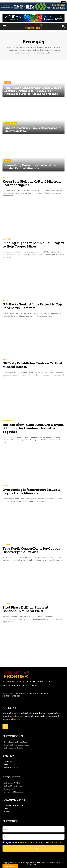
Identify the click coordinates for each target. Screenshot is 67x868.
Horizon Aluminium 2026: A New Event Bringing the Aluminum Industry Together (33, 428)
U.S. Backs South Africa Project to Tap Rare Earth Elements (32, 306)
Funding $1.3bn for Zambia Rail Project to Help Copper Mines (33, 245)
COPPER (6, 239)
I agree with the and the (32, 842)
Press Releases (11, 123)
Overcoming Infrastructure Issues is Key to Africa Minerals (31, 491)
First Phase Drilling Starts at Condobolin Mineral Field (25, 609)
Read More (17, 719)
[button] (4, 26)
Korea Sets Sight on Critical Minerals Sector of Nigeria (32, 183)
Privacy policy (55, 842)
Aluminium (7, 421)
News (5, 359)
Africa (7, 160)
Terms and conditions (30, 842)
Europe (8, 83)
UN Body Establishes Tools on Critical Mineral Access (32, 365)
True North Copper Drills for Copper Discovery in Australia (31, 550)
